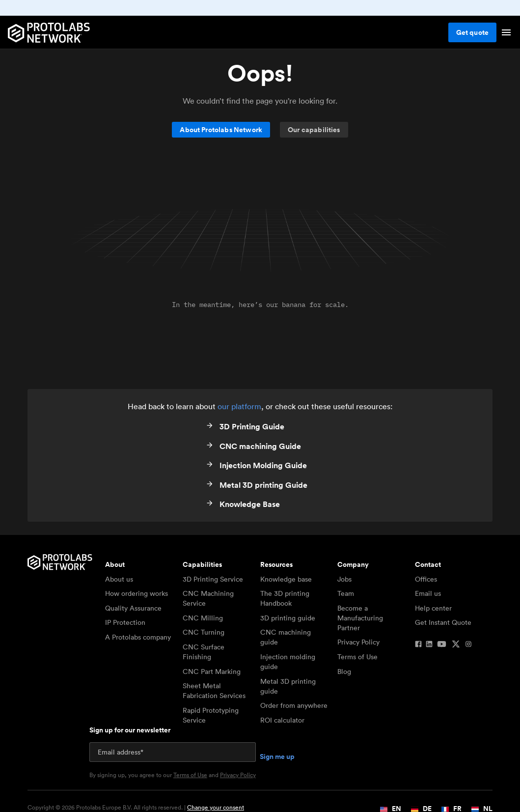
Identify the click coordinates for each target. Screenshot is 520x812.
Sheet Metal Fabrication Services (214, 691)
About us (119, 579)
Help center (433, 608)
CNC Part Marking (212, 672)
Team (346, 593)
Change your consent (216, 807)
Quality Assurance (133, 608)
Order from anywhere (294, 705)
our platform (239, 406)
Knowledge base (286, 579)
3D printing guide (288, 618)
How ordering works (137, 593)
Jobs (344, 579)
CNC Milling (203, 618)
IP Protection (125, 622)
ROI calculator (282, 720)
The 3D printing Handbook (285, 598)
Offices (426, 579)
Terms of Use (357, 657)
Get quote (472, 32)
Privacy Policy (358, 642)
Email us (428, 593)
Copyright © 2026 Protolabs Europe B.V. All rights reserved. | (136, 808)
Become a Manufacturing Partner (360, 618)
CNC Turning (204, 632)
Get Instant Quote (443, 622)
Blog (344, 672)
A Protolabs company (138, 637)
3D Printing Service (213, 579)
